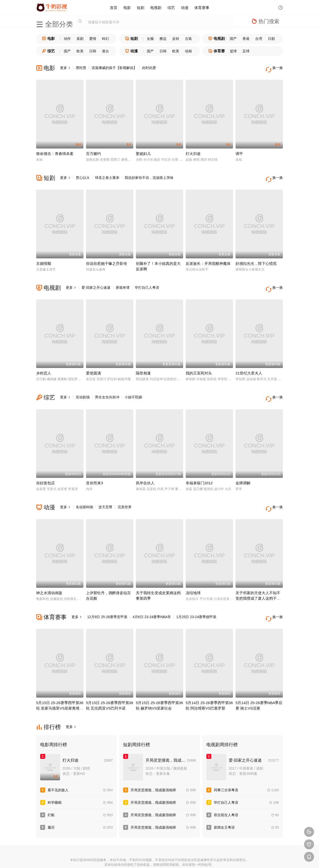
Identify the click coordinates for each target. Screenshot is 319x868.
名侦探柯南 (84, 493)
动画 (188, 51)
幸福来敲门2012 (199, 469)
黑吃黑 (81, 68)
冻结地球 (193, 575)
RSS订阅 (105, 858)
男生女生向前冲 (107, 387)
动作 (67, 39)
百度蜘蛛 (123, 858)
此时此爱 (149, 68)
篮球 (233, 51)
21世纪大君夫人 (249, 363)
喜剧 (80, 39)
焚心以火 (83, 174)
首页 (114, 7)
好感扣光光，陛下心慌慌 (256, 256)
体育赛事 (202, 7)
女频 (150, 39)
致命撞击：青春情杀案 (55, 150)
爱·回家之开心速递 (96, 280)
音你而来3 (94, 469)
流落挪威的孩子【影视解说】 (114, 68)
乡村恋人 (44, 363)
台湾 (259, 39)
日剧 (271, 39)
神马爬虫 (141, 858)
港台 (105, 51)
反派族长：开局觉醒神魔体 (208, 256)
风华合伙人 (145, 469)
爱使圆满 (93, 363)
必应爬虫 (214, 858)
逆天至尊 (105, 493)
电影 (127, 7)
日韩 (93, 51)
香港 (246, 39)
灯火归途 (193, 150)
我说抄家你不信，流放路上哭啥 (149, 174)
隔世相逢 (143, 363)
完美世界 (125, 493)
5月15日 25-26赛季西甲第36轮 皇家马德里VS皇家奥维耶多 (60, 687)
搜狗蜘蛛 (159, 858)
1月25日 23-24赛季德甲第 (196, 599)
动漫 (185, 7)
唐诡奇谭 (123, 280)
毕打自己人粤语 (147, 280)
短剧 (141, 7)
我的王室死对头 (199, 363)
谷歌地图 (196, 858)
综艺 (171, 7)
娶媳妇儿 (143, 150)
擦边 (163, 39)
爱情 (93, 39)
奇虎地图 (178, 858)
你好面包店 (45, 469)
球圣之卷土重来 (107, 174)
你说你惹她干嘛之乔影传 (107, 256)
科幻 (105, 39)
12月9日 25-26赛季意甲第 (107, 599)
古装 (188, 39)
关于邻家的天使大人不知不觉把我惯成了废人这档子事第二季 (258, 581)
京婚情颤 (44, 256)
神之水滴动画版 (49, 575)
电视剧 (156, 7)
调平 (239, 150)
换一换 (275, 68)
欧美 (80, 51)
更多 (65, 68)
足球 (246, 51)
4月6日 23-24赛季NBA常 (152, 599)
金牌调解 (243, 469)
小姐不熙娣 (133, 387)
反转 (176, 39)
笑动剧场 (83, 387)
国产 (233, 39)
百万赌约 (93, 150)
